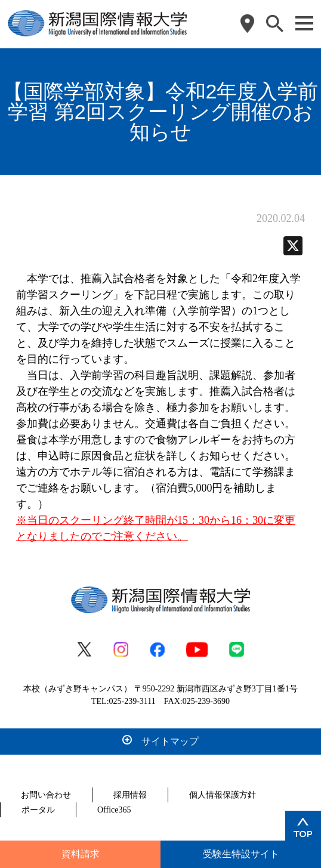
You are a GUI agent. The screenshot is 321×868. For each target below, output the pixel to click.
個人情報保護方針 (223, 795)
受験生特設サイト (241, 854)
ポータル (38, 810)
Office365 (114, 810)
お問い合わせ (46, 795)
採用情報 (130, 795)
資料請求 (81, 854)
